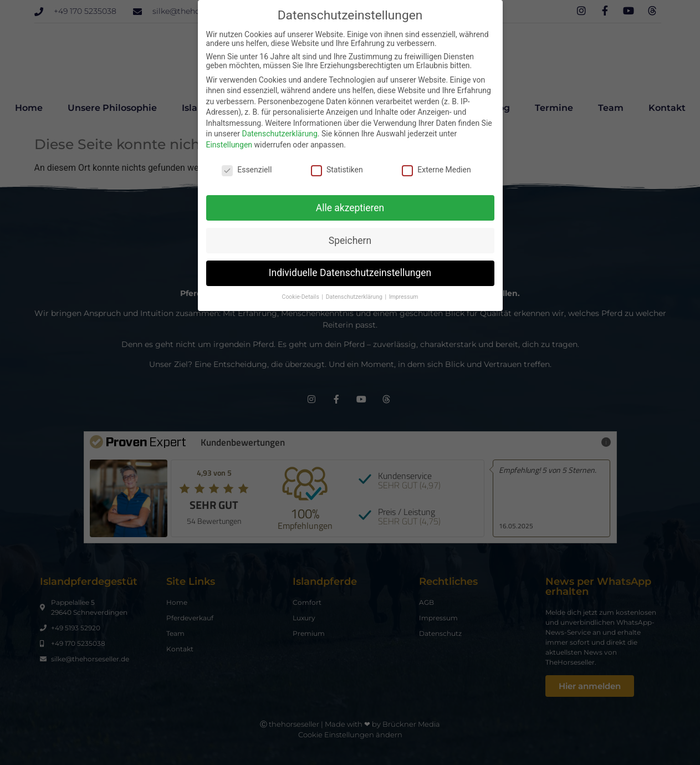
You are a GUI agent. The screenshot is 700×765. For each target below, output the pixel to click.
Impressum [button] (404, 297)
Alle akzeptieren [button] (350, 208)
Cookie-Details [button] (302, 297)
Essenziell (247, 170)
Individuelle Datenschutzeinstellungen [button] (350, 273)
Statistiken (337, 170)
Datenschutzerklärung (279, 134)
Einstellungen (229, 145)
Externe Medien (436, 170)
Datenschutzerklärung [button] (355, 297)
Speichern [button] (350, 241)
